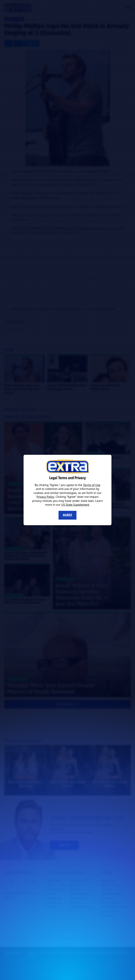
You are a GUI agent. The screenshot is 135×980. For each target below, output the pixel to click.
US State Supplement (75, 505)
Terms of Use (92, 485)
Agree (67, 515)
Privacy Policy (45, 497)
